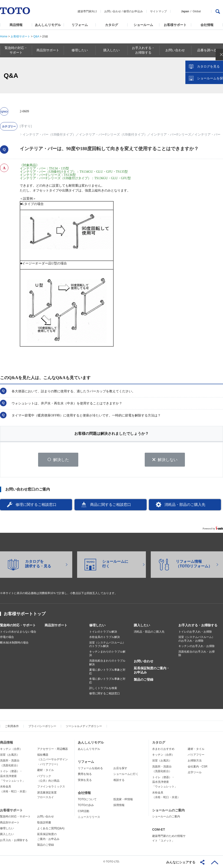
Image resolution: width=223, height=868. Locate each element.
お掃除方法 (195, 761)
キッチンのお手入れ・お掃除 (197, 647)
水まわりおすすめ (163, 750)
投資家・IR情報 (123, 800)
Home (4, 36)
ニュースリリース (89, 818)
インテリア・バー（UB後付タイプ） (49, 135)
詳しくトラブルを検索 (103, 689)
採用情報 (119, 806)
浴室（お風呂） (10, 755)
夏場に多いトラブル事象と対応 (107, 673)
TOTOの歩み (86, 806)
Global (197, 11)
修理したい (97, 626)
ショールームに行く (126, 775)
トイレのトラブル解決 (103, 632)
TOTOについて (87, 800)
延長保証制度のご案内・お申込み (152, 671)
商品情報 (16, 25)
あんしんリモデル (48, 25)
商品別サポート (56, 626)
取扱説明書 (44, 823)
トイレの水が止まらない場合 (18, 632)
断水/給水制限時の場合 (14, 643)
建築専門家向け (87, 11)
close (217, 75)
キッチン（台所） (11, 750)
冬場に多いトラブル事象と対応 (107, 682)
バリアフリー (196, 755)
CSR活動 (84, 812)
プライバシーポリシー (42, 727)
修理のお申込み (133, 11)
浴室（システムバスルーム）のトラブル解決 (107, 645)
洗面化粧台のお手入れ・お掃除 (197, 654)
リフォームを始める (90, 769)
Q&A (36, 36)
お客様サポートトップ (25, 614)
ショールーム (143, 25)
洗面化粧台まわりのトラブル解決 (107, 663)
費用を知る (85, 775)
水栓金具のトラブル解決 (105, 638)
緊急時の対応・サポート (18, 626)
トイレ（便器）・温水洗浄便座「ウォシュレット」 (13, 777)
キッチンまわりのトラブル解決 (107, 654)
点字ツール (195, 773)
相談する (119, 781)
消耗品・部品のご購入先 (185, 505)
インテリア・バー (207, 135)
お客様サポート (175, 25)
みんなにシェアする (181, 862)
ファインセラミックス (51, 787)
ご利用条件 (12, 727)
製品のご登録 (144, 680)
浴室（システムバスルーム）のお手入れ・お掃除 (197, 640)
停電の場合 (7, 638)
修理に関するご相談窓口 (36, 505)
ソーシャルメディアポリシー (84, 727)
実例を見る (85, 781)
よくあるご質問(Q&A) (51, 829)
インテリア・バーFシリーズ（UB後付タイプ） (113, 135)
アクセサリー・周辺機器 (52, 750)
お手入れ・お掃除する (14, 841)
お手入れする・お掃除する (198, 626)
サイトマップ (158, 11)
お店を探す (120, 769)
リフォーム (80, 25)
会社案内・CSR (198, 767)
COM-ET (159, 830)
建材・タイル (46, 771)
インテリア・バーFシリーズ (171, 135)
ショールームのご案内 (168, 811)
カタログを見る (204, 87)
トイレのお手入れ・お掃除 (195, 632)
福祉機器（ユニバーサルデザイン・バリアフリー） (52, 760)
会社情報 (207, 25)
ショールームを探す (207, 99)
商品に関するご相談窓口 (111, 505)
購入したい (142, 626)
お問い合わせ (113, 11)
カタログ (111, 25)
